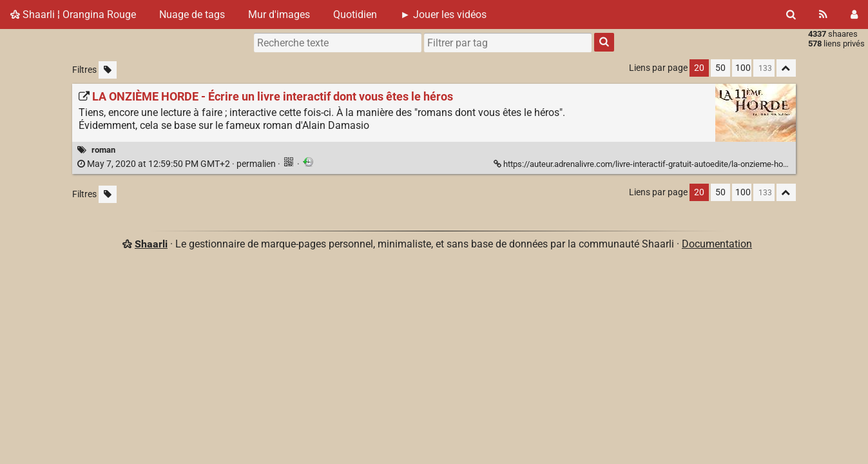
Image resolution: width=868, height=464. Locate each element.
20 (699, 68)
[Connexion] (854, 15)
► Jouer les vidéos (443, 15)
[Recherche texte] (338, 43)
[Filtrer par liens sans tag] (108, 70)
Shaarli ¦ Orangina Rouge (73, 15)
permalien (178, 164)
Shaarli (151, 244)
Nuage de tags (192, 15)
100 (743, 68)
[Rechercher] (791, 15)
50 (720, 68)
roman (103, 150)
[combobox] (508, 43)
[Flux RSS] (823, 15)
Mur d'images (279, 15)
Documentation (717, 244)
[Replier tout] (786, 68)
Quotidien (355, 15)
